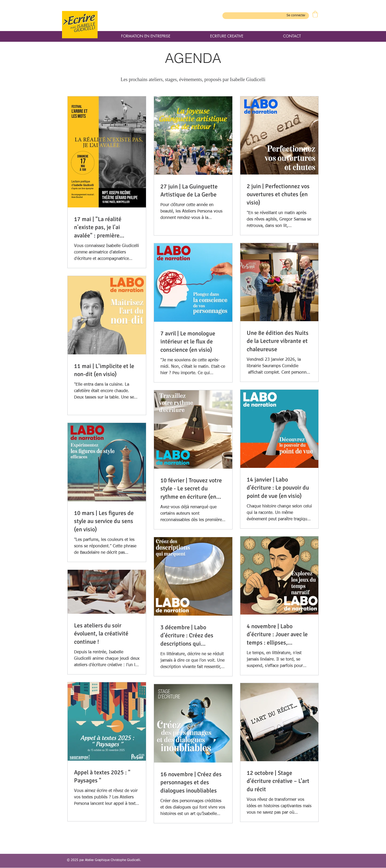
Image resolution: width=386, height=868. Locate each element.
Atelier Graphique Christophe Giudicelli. (113, 860)
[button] (315, 14)
